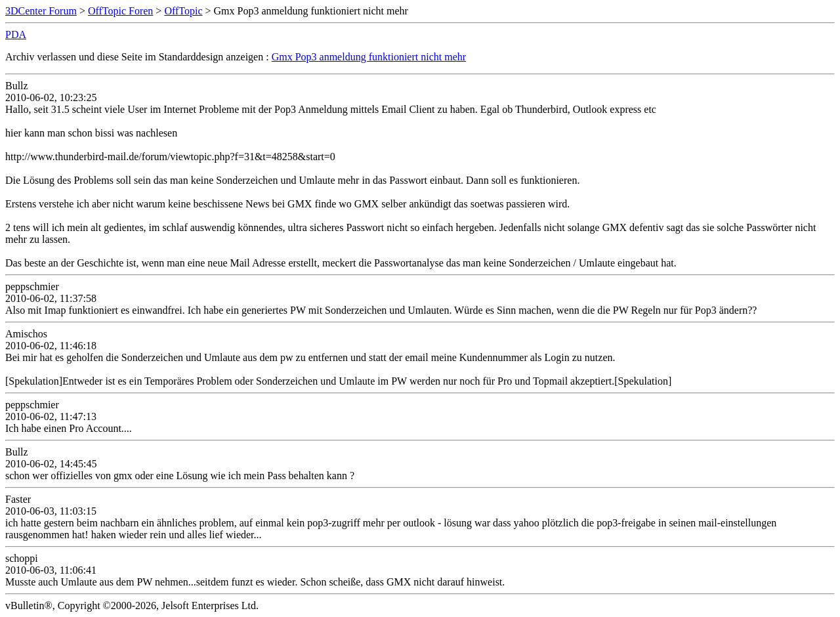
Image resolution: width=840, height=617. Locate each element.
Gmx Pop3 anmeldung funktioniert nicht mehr (369, 57)
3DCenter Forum (41, 11)
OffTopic (183, 11)
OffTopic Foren (120, 11)
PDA (16, 34)
